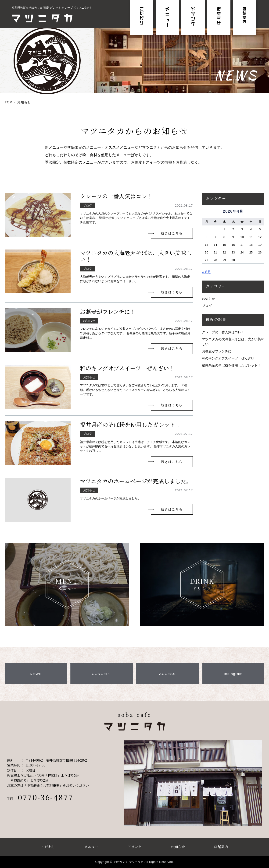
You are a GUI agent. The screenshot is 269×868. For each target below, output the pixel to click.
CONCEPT (102, 674)
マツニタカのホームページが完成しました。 (136, 481)
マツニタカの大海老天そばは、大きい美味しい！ (136, 256)
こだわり (48, 847)
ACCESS (167, 674)
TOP (8, 102)
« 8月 (206, 272)
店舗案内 (221, 847)
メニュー (91, 847)
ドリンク (135, 847)
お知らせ (208, 299)
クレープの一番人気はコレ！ (116, 196)
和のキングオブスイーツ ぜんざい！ (127, 368)
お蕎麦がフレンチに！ (108, 311)
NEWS (36, 674)
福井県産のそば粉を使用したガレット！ (130, 424)
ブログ (207, 306)
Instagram (233, 674)
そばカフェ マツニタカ (128, 862)
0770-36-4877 (46, 797)
